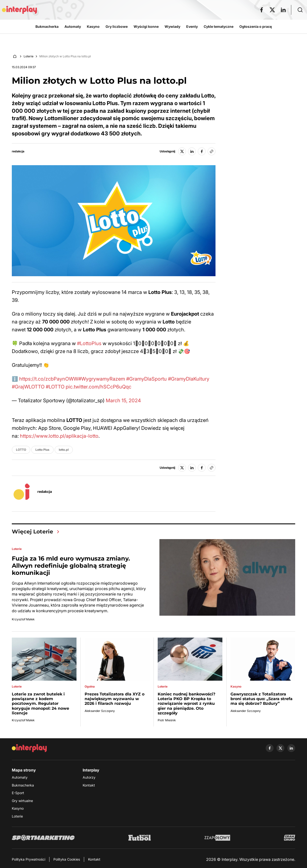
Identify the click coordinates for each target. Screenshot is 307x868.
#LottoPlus (89, 343)
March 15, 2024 (123, 401)
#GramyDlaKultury (189, 379)
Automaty (20, 777)
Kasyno (18, 808)
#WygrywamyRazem (102, 379)
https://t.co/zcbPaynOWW (49, 379)
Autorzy (89, 777)
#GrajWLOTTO (28, 387)
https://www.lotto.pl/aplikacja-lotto (59, 436)
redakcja (18, 151)
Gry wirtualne (22, 801)
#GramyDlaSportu (146, 379)
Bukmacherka (23, 785)
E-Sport (18, 793)
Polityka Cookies (67, 859)
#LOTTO (55, 387)
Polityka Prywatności (29, 859)
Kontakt (89, 785)
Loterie (29, 56)
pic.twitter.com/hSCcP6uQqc (99, 387)
